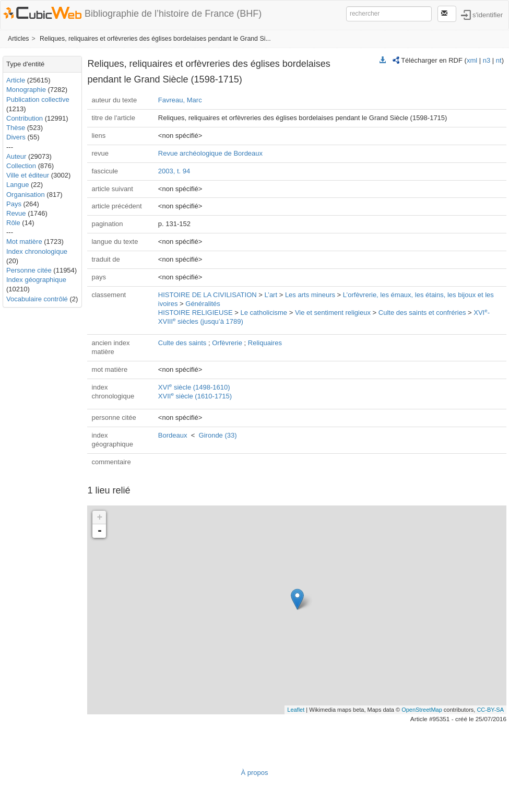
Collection (21, 166)
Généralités (203, 304)
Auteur (16, 156)
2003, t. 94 (174, 171)
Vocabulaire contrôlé (37, 299)
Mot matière (24, 242)
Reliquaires (265, 343)
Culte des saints (182, 343)
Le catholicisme (264, 313)
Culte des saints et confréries (422, 313)
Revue (16, 213)
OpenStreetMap (422, 710)
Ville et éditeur (29, 175)
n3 (487, 60)
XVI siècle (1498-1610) (194, 387)
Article (16, 80)
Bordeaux (173, 435)
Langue (17, 185)
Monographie (26, 90)
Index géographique (36, 280)
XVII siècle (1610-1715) (195, 396)
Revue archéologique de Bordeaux (210, 153)
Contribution (25, 118)
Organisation (26, 195)
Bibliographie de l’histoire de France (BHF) (173, 14)
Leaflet (296, 710)
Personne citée (29, 270)
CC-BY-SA (490, 710)
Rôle (13, 223)
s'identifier (488, 14)
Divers (16, 137)
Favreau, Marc (180, 100)
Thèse (16, 128)
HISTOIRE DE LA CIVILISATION (208, 295)
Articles (18, 39)
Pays (14, 204)
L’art (271, 295)
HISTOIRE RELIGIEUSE (196, 313)
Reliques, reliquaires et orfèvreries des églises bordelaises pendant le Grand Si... (155, 39)
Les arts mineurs (310, 295)
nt (499, 60)
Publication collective (38, 99)
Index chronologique (37, 251)
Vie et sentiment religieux (333, 313)
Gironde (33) (218, 435)
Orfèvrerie (227, 343)
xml (472, 60)
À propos (254, 773)
